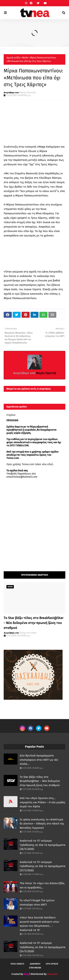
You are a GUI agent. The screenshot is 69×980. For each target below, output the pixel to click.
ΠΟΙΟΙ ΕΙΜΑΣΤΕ (17, 964)
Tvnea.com (13, 458)
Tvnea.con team (28, 633)
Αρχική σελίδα (13, 58)
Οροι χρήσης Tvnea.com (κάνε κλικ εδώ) (30, 464)
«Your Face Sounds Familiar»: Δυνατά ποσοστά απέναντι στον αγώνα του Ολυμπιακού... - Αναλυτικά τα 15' (39, 924)
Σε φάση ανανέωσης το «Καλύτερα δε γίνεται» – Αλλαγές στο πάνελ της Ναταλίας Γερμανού (42, 824)
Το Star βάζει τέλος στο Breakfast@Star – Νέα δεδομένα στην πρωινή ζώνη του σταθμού (34, 623)
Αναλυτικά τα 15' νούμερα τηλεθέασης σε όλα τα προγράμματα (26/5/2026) (43, 845)
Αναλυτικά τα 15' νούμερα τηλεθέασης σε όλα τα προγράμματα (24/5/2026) (43, 947)
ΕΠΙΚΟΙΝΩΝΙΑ (35, 968)
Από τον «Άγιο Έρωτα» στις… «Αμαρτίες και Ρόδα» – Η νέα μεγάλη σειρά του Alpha (42, 802)
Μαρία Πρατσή (27, 92)
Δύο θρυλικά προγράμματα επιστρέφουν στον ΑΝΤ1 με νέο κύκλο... (39, 760)
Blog (26, 974)
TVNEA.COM (22, 445)
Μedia (25, 58)
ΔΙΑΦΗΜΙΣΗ (35, 964)
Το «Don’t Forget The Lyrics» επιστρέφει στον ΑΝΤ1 (37, 903)
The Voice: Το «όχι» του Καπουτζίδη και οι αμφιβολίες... (42, 885)
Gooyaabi (52, 974)
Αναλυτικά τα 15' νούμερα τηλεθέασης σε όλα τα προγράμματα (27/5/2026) (43, 866)
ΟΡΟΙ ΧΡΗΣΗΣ (52, 964)
